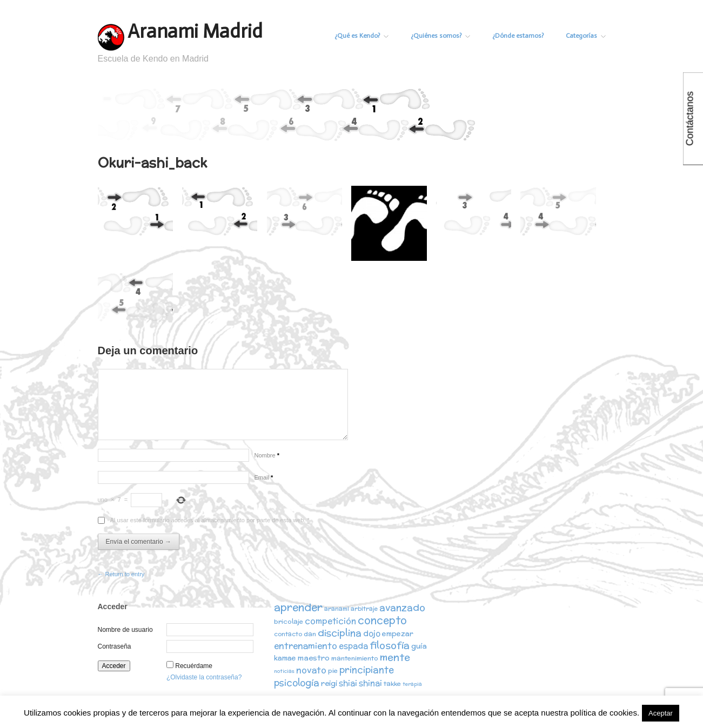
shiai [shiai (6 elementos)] (348, 683)
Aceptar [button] (661, 713)
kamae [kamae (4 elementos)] (285, 659)
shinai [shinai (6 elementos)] (370, 683)
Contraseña (115, 646)
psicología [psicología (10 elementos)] (297, 683)
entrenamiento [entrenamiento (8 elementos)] (306, 646)
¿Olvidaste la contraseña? (204, 677)
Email (264, 477)
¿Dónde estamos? (517, 36)
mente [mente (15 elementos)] (395, 658)
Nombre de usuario (125, 630)
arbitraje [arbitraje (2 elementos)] (364, 609)
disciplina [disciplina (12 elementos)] (340, 633)
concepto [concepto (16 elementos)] (382, 620)
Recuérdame (194, 666)
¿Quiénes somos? (439, 36)
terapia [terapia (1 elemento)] (412, 684)
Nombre (267, 455)
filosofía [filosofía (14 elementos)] (390, 646)
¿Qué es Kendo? (360, 36)
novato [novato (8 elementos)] (311, 670)
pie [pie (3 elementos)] (333, 671)
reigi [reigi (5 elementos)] (329, 683)
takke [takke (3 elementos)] (392, 683)
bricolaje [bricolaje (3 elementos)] (289, 621)
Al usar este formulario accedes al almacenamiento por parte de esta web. (210, 520)
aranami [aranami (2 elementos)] (337, 609)
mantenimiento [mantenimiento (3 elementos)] (355, 659)
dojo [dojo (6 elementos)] (372, 633)
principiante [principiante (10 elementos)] (367, 670)
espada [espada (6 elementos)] (353, 646)
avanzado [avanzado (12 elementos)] (402, 607)
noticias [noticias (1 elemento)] (284, 672)
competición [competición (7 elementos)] (330, 621)
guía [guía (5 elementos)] (419, 646)
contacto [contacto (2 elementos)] (288, 634)
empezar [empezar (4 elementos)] (398, 634)
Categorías (586, 36)
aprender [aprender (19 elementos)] (298, 607)
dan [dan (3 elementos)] (310, 634)
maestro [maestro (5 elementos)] (314, 659)
